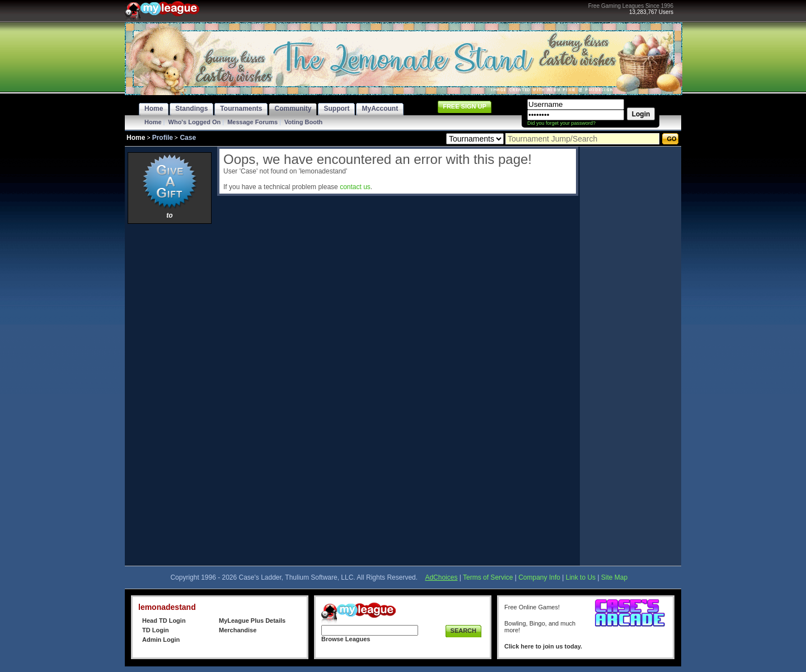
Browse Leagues (346, 639)
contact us (355, 187)
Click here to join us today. (543, 646)
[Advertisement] (170, 394)
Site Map (614, 577)
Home (153, 122)
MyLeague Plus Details (252, 621)
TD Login (156, 630)
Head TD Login (164, 621)
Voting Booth (303, 122)
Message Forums (252, 122)
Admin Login (161, 640)
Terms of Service (488, 577)
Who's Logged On (195, 122)
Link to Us (581, 577)
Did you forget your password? (561, 123)
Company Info (539, 577)
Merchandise (238, 630)
